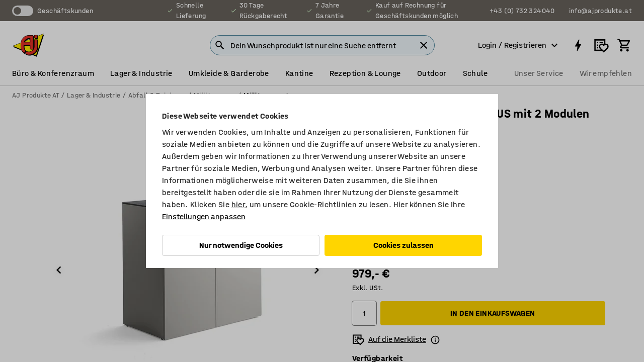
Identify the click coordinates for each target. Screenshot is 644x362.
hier (238, 204)
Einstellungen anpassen (204, 216)
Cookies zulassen (404, 245)
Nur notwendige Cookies (241, 245)
